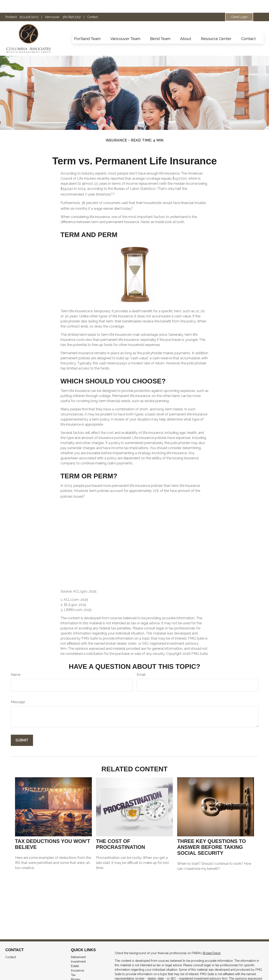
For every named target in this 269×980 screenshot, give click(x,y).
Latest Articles (80, 976)
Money (76, 967)
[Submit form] (22, 728)
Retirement (78, 944)
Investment (78, 949)
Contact (92, 4)
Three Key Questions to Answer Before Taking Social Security (212, 834)
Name (16, 662)
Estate (75, 953)
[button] (87, 26)
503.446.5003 (29, 4)
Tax (73, 962)
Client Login (239, 4)
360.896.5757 (72, 4)
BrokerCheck (212, 940)
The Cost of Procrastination (121, 831)
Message (18, 689)
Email (141, 662)
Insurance (77, 958)
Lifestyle (77, 971)
